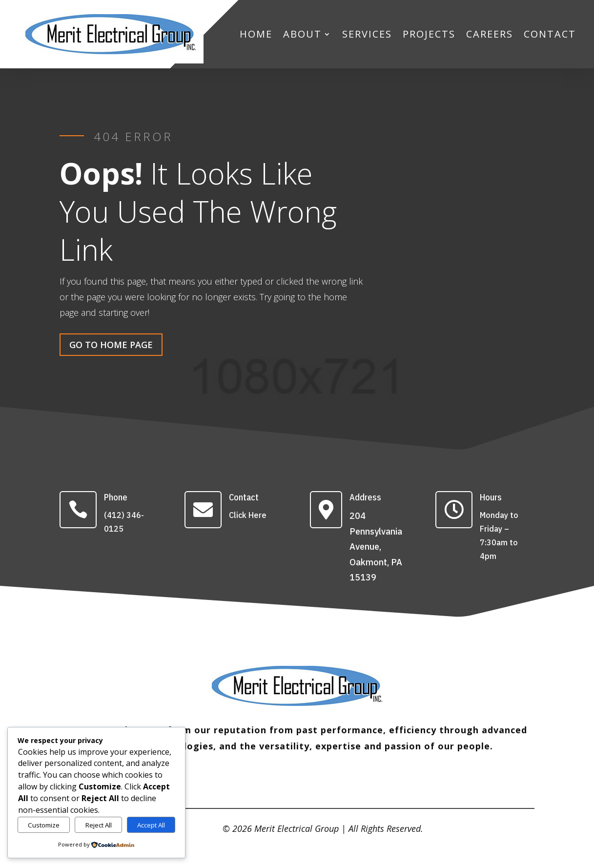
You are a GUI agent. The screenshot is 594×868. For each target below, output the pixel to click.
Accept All (151, 825)
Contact (244, 497)
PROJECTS (429, 34)
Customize (44, 825)
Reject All (99, 825)
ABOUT (302, 34)
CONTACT (550, 34)
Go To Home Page (111, 345)
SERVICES (367, 34)
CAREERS (490, 34)
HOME (256, 34)
